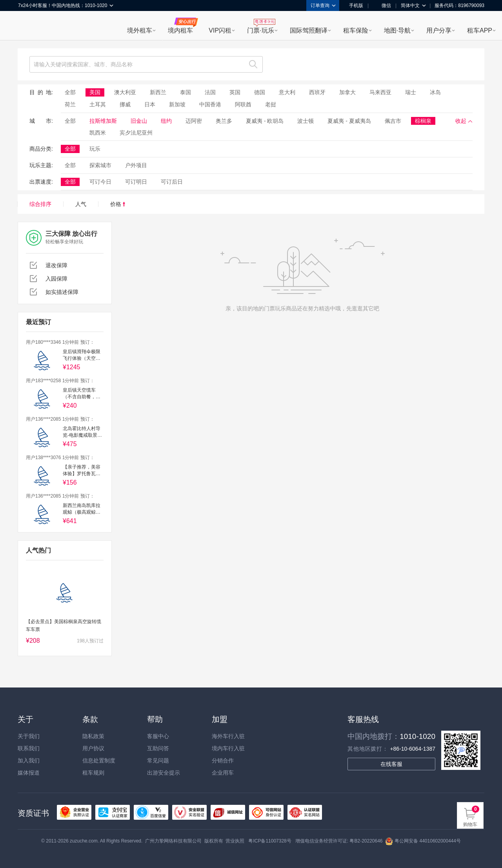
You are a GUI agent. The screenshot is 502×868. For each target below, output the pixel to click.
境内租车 (180, 30)
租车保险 (356, 30)
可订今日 (100, 182)
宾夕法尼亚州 (136, 133)
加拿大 (347, 92)
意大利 (287, 92)
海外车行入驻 (228, 736)
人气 (81, 204)
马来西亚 (380, 92)
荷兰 (70, 104)
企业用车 (223, 773)
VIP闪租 (220, 30)
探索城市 (100, 165)
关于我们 (29, 736)
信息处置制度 (99, 760)
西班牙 (317, 92)
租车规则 (93, 773)
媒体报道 (29, 773)
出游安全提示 (164, 773)
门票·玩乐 (260, 30)
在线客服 (391, 764)
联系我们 (29, 748)
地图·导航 (397, 30)
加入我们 (29, 760)
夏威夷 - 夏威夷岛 (349, 121)
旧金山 (139, 121)
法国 (210, 92)
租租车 (28, 26)
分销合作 (223, 760)
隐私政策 (93, 736)
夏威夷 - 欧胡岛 (265, 121)
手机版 (353, 5)
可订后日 (172, 182)
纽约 (166, 121)
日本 (150, 104)
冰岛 (435, 92)
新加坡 (177, 104)
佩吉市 (393, 121)
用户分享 (439, 30)
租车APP (480, 30)
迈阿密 (194, 121)
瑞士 (411, 92)
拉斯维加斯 (103, 121)
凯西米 (98, 133)
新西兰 (158, 92)
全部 (70, 92)
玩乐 (95, 149)
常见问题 (158, 760)
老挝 (271, 104)
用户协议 (93, 748)
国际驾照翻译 (309, 30)
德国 (260, 92)
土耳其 (98, 104)
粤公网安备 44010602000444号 (423, 841)
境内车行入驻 (228, 748)
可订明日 (136, 182)
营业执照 (235, 841)
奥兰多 (224, 121)
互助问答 (158, 748)
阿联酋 (243, 104)
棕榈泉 (423, 121)
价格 (118, 204)
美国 (95, 92)
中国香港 (210, 104)
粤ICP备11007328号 (270, 841)
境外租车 (140, 30)
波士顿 (306, 121)
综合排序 (40, 204)
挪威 (125, 104)
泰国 (186, 92)
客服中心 (158, 736)
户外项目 (136, 165)
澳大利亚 (125, 92)
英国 (235, 92)
